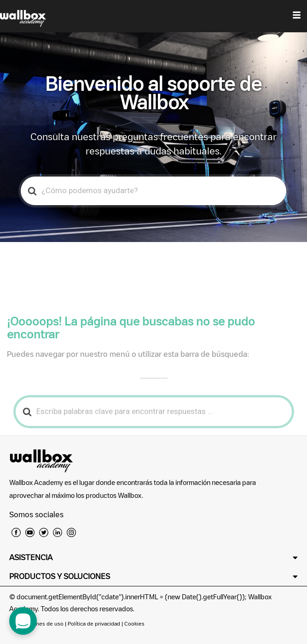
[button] (153, 558)
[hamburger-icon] (297, 16)
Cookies (134, 623)
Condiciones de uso (39, 623)
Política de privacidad (95, 623)
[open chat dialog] (23, 621)
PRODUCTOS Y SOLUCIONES (60, 576)
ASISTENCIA (31, 557)
